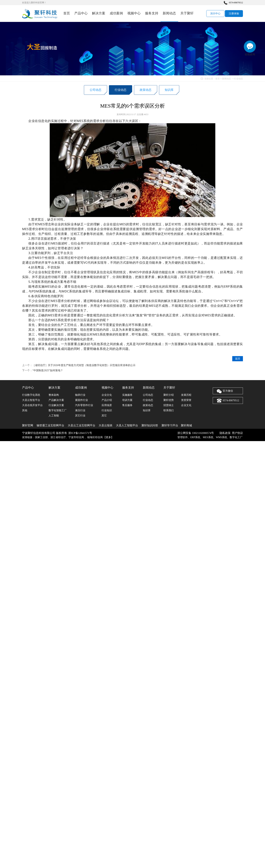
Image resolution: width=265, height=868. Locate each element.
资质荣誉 (186, 400)
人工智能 (54, 416)
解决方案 (99, 13)
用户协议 (237, 433)
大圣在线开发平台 (32, 405)
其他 (25, 410)
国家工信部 (41, 437)
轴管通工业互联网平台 (50, 425)
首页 (67, 13)
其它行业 (80, 416)
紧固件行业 (82, 400)
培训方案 (127, 400)
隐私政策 (225, 433)
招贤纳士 (169, 405)
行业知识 (107, 410)
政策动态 (146, 91)
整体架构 (54, 395)
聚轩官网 (28, 425)
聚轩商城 (186, 425)
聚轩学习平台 (170, 425)
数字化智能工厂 (58, 410)
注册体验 (234, 14)
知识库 (169, 91)
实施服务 (127, 395)
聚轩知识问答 (150, 425)
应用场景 (107, 405)
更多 (108, 437)
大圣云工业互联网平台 (82, 425)
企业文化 (107, 395)
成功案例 (116, 13)
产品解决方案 (56, 400)
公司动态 (96, 91)
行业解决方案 (56, 405)
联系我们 (169, 410)
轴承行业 (80, 395)
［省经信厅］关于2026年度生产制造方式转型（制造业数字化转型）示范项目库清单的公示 (84, 380)
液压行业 (80, 410)
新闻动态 (169, 13)
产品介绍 (107, 400)
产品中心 (81, 13)
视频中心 (134, 13)
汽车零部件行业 (84, 405)
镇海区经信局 (95, 437)
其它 (104, 416)
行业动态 (239, 79)
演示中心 (215, 14)
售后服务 (127, 405)
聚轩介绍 (169, 395)
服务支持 (152, 13)
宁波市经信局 (77, 437)
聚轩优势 (169, 400)
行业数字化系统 (31, 395)
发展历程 (186, 395)
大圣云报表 (106, 425)
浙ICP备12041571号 (80, 433)
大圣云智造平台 (31, 400)
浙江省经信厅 (58, 437)
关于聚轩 (187, 13)
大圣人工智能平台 (127, 425)
